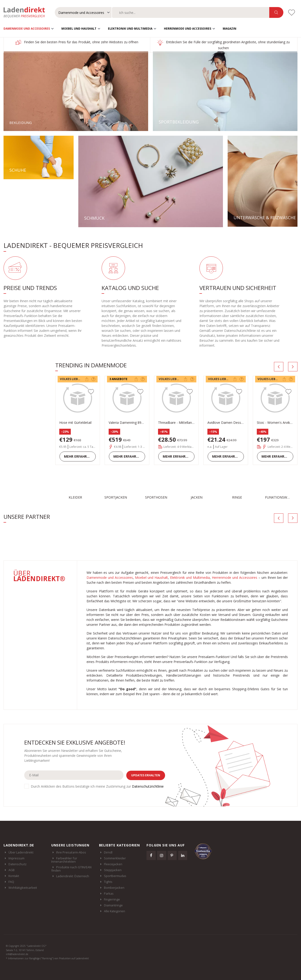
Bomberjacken (114, 887)
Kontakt (14, 876)
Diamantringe (113, 905)
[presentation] (279, 366)
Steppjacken (113, 870)
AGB (12, 870)
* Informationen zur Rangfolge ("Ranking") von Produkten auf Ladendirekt (47, 958)
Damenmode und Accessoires (27, 28)
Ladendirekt (27, 12)
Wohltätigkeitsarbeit (23, 887)
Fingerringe (112, 899)
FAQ (11, 881)
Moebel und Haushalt (79, 28)
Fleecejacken (113, 864)
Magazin (230, 28)
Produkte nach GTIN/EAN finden (71, 869)
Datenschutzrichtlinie (148, 786)
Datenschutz (18, 864)
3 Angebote (118, 379)
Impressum (17, 858)
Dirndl (108, 852)
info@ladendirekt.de (17, 954)
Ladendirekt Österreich (75, 876)
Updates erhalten (146, 775)
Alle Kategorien (115, 911)
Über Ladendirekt (21, 852)
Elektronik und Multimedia (130, 28)
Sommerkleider (115, 858)
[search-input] (191, 12)
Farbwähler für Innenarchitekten (64, 860)
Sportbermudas (115, 876)
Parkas (109, 893)
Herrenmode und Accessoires (188, 28)
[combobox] (191, 12)
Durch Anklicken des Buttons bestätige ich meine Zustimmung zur (97, 786)
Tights (108, 881)
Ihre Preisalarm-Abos (71, 852)
